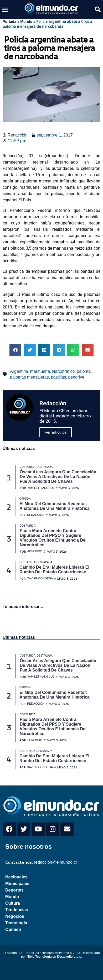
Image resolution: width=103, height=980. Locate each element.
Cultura (13, 903)
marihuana (40, 371)
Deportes (14, 890)
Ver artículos (56, 432)
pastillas (59, 377)
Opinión (13, 929)
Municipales (17, 884)
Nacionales (16, 877)
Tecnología (16, 923)
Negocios (15, 916)
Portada (9, 22)
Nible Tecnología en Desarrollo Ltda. (54, 957)
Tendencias (17, 910)
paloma (84, 371)
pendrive (76, 377)
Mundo (26, 22)
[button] (5, 9)
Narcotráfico (63, 371)
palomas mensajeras (29, 377)
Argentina (19, 371)
